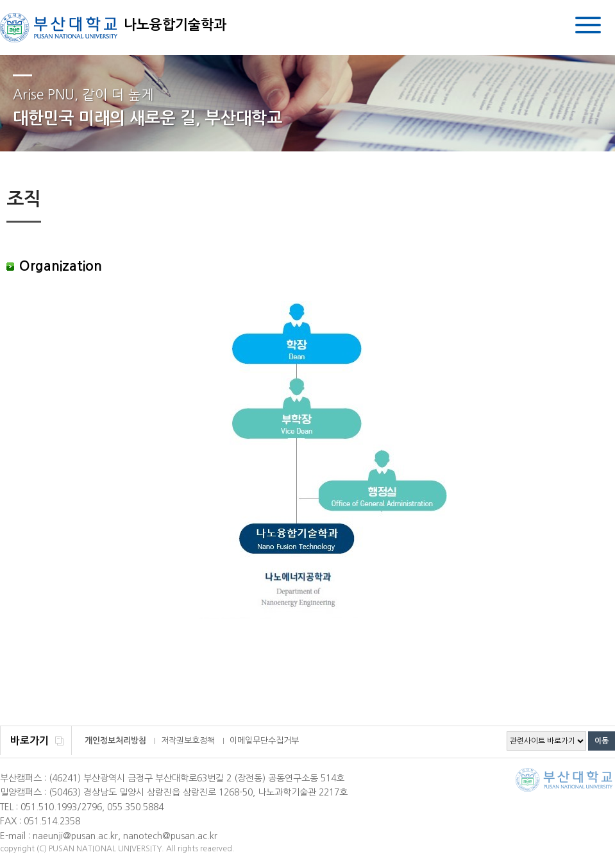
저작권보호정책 (188, 741)
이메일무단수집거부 (264, 741)
